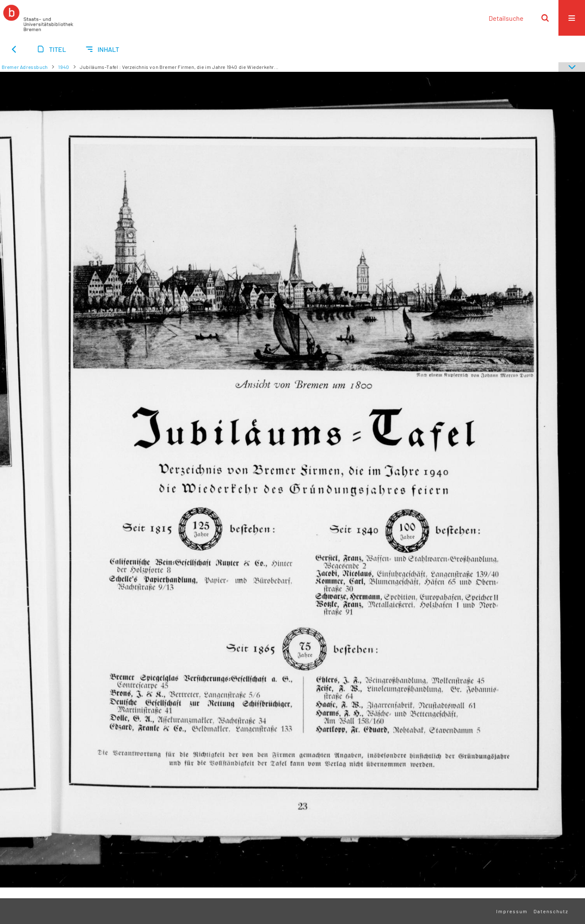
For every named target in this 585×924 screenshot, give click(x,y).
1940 (64, 67)
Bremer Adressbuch (25, 67)
